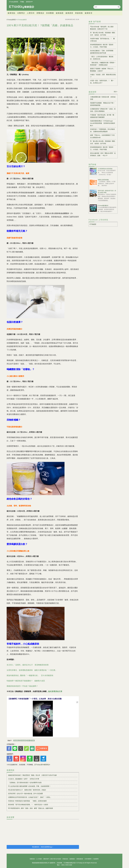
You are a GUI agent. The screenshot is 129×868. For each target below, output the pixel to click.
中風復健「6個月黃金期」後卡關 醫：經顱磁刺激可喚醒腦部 (103, 116)
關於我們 (46, 859)
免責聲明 (96, 859)
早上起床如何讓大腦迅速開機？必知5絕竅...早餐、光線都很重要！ (29, 786)
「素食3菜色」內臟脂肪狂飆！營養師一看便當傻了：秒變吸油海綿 (103, 64)
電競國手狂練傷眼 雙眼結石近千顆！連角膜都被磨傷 (102, 104)
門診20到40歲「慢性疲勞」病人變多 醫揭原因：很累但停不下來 (103, 28)
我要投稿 (32, 859)
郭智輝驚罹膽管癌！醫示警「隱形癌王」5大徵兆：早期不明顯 (102, 46)
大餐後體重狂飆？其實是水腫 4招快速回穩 (103, 98)
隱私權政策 (80, 859)
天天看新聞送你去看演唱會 (105, 169)
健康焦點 (11, 13)
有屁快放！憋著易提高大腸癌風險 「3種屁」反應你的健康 (27, 801)
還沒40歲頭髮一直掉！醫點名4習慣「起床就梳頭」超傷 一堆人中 (103, 154)
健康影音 (89, 13)
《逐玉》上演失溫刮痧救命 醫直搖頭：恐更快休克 (102, 58)
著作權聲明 (88, 859)
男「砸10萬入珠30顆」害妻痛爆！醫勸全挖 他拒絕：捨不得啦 (103, 34)
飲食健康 (23, 741)
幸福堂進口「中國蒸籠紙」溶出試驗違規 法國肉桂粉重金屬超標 (102, 130)
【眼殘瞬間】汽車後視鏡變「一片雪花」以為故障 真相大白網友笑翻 (35, 699)
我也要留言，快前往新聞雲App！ (43, 847)
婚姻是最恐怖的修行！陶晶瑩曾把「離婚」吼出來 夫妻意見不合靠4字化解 (32, 775)
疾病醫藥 (50, 13)
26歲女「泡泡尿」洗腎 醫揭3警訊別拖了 (103, 76)
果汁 (29, 741)
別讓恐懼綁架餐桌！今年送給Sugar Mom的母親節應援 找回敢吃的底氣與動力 (103, 123)
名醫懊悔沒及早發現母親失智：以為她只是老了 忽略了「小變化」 (30, 797)
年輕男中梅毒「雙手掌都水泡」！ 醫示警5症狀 (102, 40)
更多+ (116, 92)
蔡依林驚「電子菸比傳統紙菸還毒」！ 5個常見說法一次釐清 (28, 805)
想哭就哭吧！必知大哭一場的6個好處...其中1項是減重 (26, 794)
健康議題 (60, 13)
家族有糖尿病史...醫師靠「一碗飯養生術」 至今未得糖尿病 (30, 675)
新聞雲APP (29, 2)
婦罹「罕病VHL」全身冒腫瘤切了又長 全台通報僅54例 (103, 136)
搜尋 (119, 7)
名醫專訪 (21, 13)
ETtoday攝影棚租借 (103, 206)
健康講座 (69, 13)
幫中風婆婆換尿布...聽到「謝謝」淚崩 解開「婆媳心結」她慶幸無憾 (31, 808)
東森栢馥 (79, 13)
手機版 (22, 2)
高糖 (33, 741)
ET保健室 (93, 224)
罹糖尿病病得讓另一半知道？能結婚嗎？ (22, 686)
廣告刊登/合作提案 (56, 859)
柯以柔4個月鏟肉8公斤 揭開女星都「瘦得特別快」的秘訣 (27, 790)
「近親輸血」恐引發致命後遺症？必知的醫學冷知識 (25, 783)
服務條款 (72, 859)
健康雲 (22, 7)
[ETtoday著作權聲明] (42, 765)
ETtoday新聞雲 (14, 2)
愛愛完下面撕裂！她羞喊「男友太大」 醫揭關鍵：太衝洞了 (103, 70)
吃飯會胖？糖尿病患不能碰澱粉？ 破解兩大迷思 (26, 681)
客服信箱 (65, 859)
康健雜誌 (17, 741)
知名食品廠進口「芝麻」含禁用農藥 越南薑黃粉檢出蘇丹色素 (102, 52)
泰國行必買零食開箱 (103, 180)
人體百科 (31, 13)
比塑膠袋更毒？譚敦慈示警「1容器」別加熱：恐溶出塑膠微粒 (103, 110)
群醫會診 (40, 13)
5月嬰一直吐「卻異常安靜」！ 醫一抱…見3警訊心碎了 (102, 82)
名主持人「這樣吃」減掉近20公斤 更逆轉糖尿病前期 (28, 665)
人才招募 (39, 859)
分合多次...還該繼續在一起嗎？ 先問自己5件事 (24, 779)
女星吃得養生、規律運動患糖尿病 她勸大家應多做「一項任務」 (32, 670)
